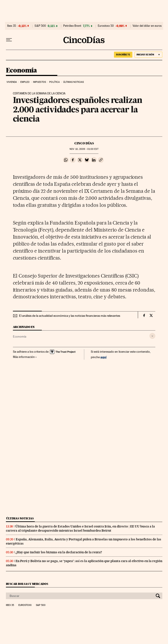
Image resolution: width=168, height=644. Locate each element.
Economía (21, 71)
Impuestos (39, 82)
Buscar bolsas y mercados (27, 584)
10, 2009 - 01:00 (84, 149)
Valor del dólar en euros (147, 26)
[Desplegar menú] (9, 40)
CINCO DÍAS (84, 143)
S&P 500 (40, 26)
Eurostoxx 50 (106, 26)
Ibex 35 (12, 26)
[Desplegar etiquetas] (152, 336)
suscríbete (123, 55)
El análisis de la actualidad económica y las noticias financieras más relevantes (70, 316)
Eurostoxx (25, 605)
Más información (25, 357)
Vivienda (12, 82)
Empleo (25, 82)
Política (54, 82)
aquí (103, 357)
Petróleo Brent (72, 26)
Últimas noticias (74, 82)
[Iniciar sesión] (148, 55)
